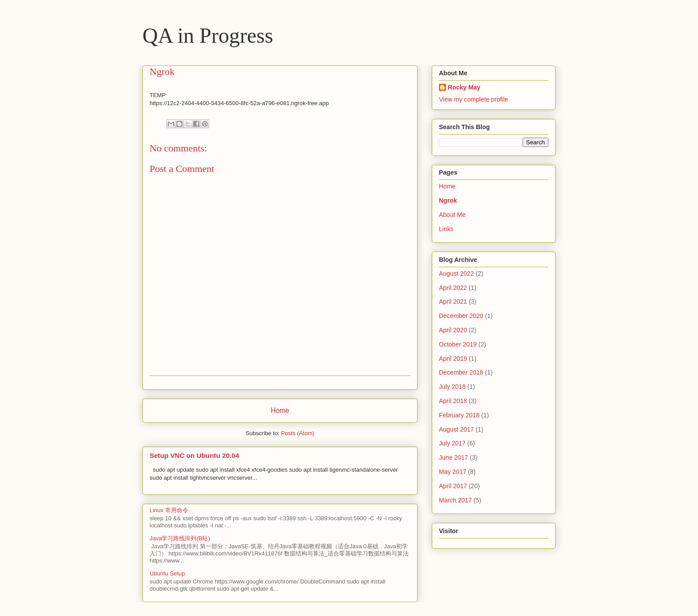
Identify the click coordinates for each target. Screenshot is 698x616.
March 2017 (455, 500)
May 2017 (452, 472)
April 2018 (453, 401)
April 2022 (453, 288)
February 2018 (459, 415)
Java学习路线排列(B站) (180, 538)
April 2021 (453, 302)
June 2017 (453, 457)
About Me (452, 215)
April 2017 (453, 486)
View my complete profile (473, 99)
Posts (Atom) (298, 433)
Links (446, 229)
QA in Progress (208, 35)
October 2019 (458, 344)
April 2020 (453, 330)
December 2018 (461, 372)
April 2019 (453, 359)
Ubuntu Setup (167, 573)
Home (280, 410)
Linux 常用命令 (169, 510)
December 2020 (461, 316)
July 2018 (452, 387)
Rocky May (464, 87)
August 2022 (457, 273)
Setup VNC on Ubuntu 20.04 (194, 455)
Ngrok (448, 200)
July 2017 (452, 443)
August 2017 (457, 429)
